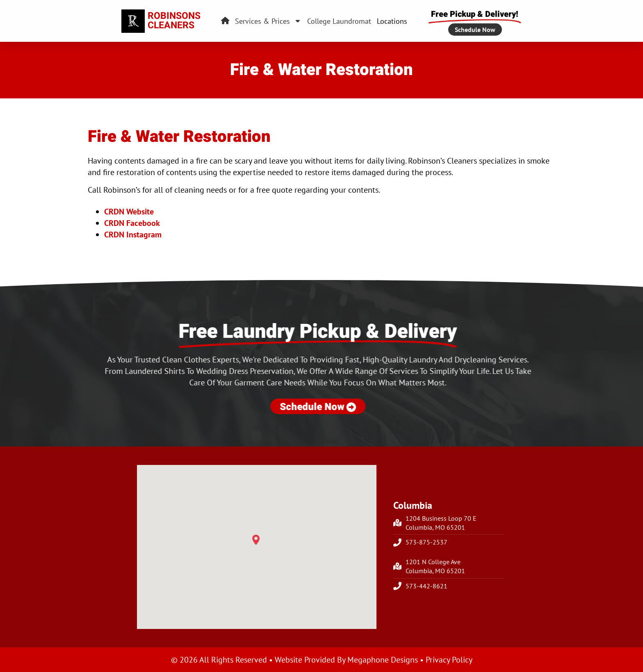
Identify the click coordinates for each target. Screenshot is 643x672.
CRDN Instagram (133, 235)
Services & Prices (268, 21)
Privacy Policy (449, 660)
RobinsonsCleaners (174, 21)
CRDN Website (129, 212)
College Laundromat (339, 21)
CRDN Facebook (132, 223)
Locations (392, 21)
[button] (256, 540)
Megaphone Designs (383, 660)
